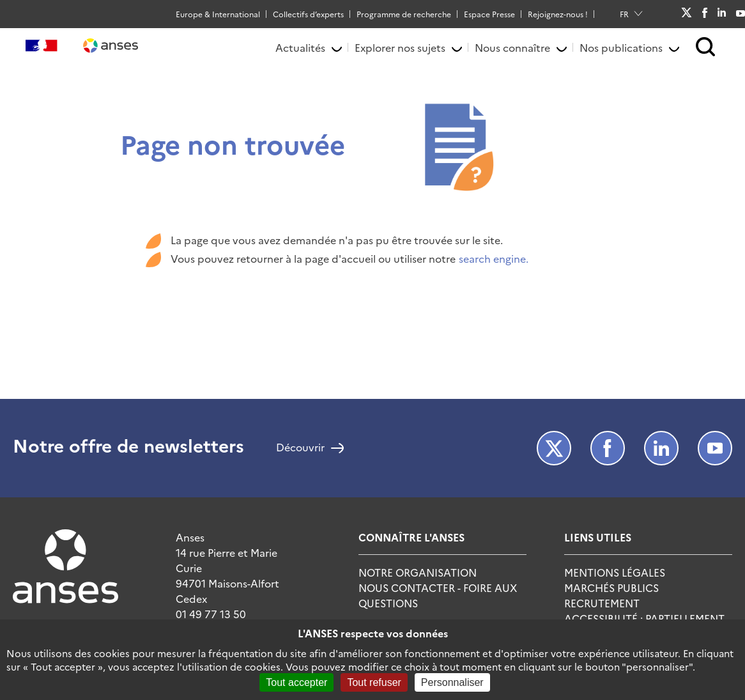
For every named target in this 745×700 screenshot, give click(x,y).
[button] (706, 48)
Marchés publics (611, 587)
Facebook (704, 14)
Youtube (741, 13)
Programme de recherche (404, 14)
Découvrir (300, 448)
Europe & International (218, 14)
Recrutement (602, 603)
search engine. (494, 258)
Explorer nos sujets (400, 47)
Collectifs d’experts (308, 14)
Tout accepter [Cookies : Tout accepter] (296, 682)
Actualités (300, 47)
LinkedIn (722, 13)
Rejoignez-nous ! (558, 14)
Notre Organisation (418, 572)
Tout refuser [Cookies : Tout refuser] (374, 682)
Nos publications (621, 47)
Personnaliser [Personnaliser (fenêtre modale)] (452, 682)
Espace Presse (489, 14)
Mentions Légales (615, 572)
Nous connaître (512, 47)
